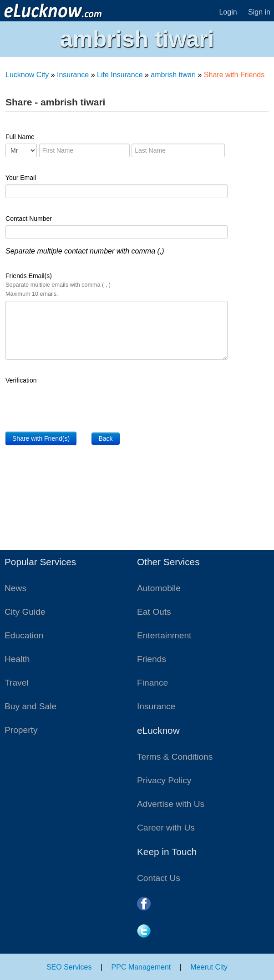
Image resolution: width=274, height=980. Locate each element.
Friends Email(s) (58, 285)
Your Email (21, 178)
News (15, 588)
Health (17, 659)
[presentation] (75, 405)
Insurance (73, 75)
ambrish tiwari (173, 75)
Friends (152, 659)
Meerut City (209, 967)
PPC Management (141, 967)
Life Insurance (120, 75)
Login (228, 12)
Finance (152, 683)
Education (24, 635)
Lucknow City (27, 75)
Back (105, 438)
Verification (21, 380)
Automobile (159, 588)
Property (21, 730)
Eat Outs (154, 612)
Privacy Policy (164, 780)
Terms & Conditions (175, 757)
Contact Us (159, 878)
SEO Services (69, 967)
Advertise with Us (171, 804)
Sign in (259, 12)
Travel (17, 683)
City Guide (25, 612)
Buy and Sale (30, 706)
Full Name (20, 137)
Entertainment (164, 635)
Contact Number (29, 219)
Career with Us (166, 828)
